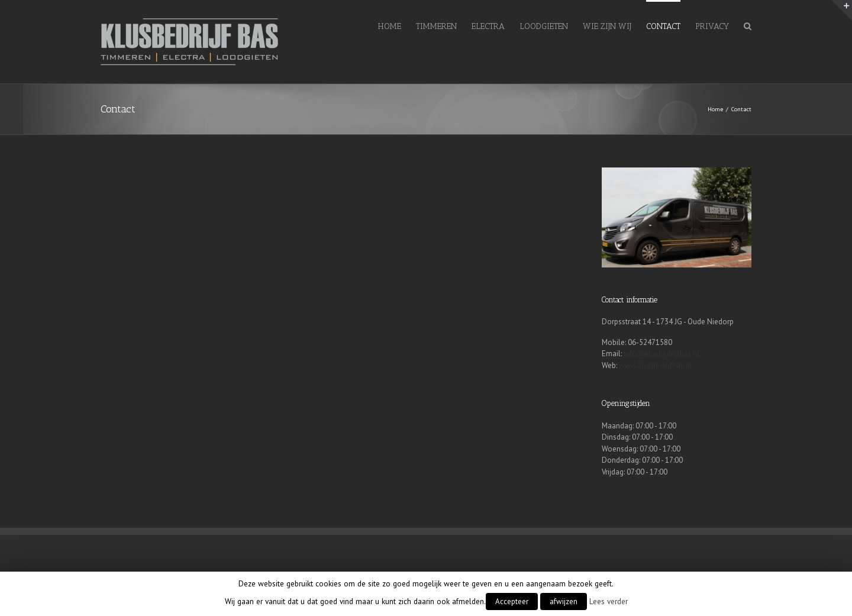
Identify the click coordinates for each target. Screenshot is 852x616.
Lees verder (609, 601)
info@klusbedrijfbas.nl (661, 354)
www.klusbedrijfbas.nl (656, 365)
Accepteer (512, 602)
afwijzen (564, 602)
